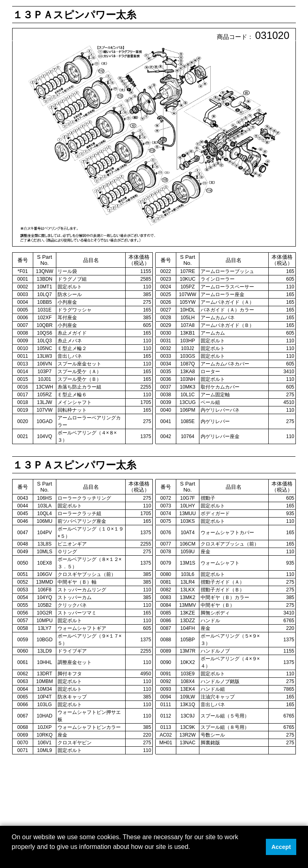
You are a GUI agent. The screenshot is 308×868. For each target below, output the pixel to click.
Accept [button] (281, 847)
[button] (13, 857)
